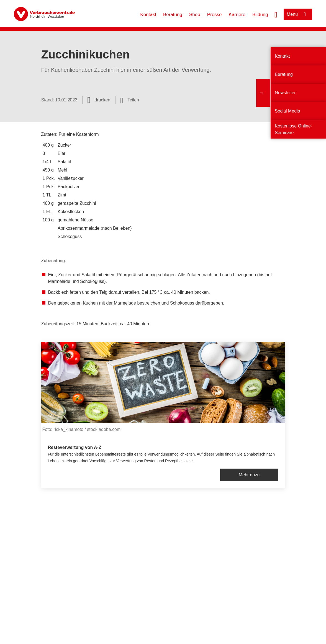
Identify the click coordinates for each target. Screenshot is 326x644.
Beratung (173, 15)
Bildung (260, 15)
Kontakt (148, 15)
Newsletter (285, 93)
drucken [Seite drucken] (102, 100)
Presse (215, 15)
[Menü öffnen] (298, 14)
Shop (195, 15)
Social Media (288, 111)
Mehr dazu (249, 475)
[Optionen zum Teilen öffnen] (130, 100)
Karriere (237, 15)
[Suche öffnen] (276, 14)
